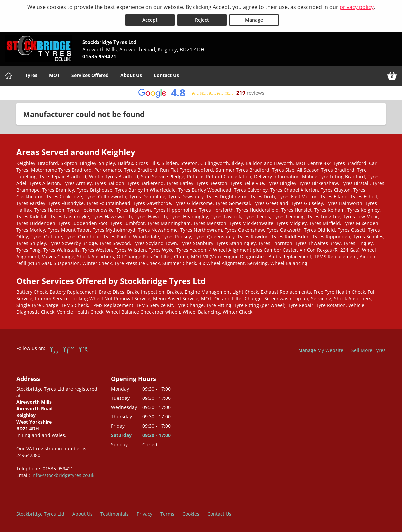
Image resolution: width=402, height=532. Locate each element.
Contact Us (166, 75)
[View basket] (392, 75)
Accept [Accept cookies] (150, 19)
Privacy (145, 514)
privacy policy (357, 7)
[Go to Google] (69, 349)
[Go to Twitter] (83, 349)
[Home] (8, 75)
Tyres (31, 75)
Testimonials (115, 514)
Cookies (191, 514)
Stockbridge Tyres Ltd (40, 514)
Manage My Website (321, 350)
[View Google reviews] (201, 92)
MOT (54, 75)
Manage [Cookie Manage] (254, 19)
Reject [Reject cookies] (202, 19)
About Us (131, 75)
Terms (167, 514)
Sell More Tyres (369, 350)
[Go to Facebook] (54, 349)
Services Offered (90, 75)
